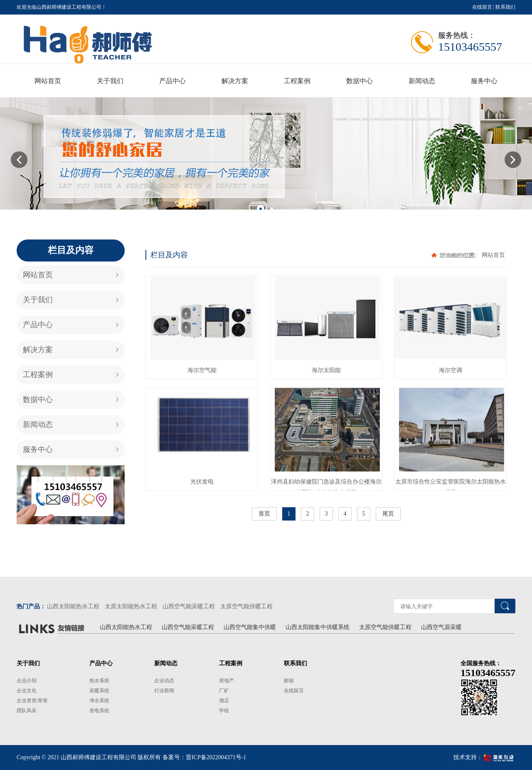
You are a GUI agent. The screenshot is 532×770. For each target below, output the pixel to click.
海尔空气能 (202, 370)
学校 (224, 711)
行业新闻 (164, 691)
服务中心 (38, 449)
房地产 (227, 681)
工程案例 (38, 375)
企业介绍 (27, 681)
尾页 (388, 514)
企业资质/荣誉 (32, 701)
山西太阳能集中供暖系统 (318, 627)
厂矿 (224, 691)
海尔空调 (451, 370)
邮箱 (289, 681)
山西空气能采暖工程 (189, 606)
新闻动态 (38, 424)
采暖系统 (99, 691)
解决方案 (38, 350)
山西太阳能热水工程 (73, 606)
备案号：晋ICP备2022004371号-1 (204, 757)
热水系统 (99, 681)
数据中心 (38, 400)
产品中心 (38, 325)
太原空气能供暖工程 (246, 606)
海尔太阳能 (326, 370)
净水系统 (99, 701)
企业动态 (164, 681)
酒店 (224, 701)
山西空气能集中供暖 (250, 627)
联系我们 (505, 7)
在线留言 (482, 7)
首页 (264, 514)
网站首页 (38, 275)
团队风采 (27, 711)
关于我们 (38, 300)
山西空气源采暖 (441, 627)
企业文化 (27, 691)
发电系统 (99, 711)
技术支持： (484, 757)
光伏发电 (202, 482)
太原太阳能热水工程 (131, 606)
